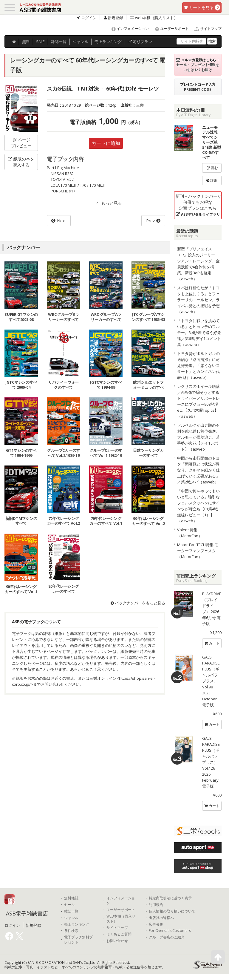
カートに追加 (106, 143)
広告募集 (156, 924)
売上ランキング (77, 924)
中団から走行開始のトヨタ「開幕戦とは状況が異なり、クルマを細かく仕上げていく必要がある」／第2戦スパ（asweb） (198, 470)
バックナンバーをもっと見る (138, 603)
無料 (26, 42)
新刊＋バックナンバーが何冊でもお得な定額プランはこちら (199, 205)
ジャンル (81, 42)
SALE (40, 42)
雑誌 (59, 42)
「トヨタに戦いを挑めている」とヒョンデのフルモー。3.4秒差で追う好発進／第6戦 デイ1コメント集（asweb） (199, 333)
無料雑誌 (71, 898)
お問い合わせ (117, 941)
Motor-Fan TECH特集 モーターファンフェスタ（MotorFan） (198, 551)
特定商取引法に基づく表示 (170, 898)
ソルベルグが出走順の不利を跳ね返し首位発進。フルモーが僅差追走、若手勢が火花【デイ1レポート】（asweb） (198, 437)
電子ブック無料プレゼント (78, 940)
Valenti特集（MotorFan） (190, 533)
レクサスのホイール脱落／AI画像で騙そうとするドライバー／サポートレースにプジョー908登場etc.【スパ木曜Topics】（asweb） (198, 401)
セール (69, 905)
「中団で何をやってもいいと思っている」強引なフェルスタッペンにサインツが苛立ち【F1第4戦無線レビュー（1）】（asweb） (198, 506)
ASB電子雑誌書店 (27, 913)
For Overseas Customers (170, 931)
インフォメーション (127, 29)
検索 (212, 41)
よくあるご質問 (119, 934)
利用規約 (156, 905)
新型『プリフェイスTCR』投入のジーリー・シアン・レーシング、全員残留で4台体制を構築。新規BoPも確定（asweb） (198, 264)
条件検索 (71, 931)
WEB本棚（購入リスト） (121, 919)
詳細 (212, 180)
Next (62, 221)
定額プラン (140, 42)
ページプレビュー (21, 143)
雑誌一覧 (71, 911)
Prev (150, 221)
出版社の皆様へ (161, 918)
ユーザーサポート (169, 29)
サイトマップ (206, 29)
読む (212, 168)
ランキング (108, 42)
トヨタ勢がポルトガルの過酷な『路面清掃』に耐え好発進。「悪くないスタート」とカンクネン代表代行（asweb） (198, 365)
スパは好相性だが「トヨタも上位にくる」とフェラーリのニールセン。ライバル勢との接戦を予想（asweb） (198, 300)
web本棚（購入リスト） (154, 18)
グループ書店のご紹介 (167, 937)
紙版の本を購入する (21, 162)
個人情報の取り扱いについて (172, 911)
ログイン (87, 18)
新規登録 (113, 18)
